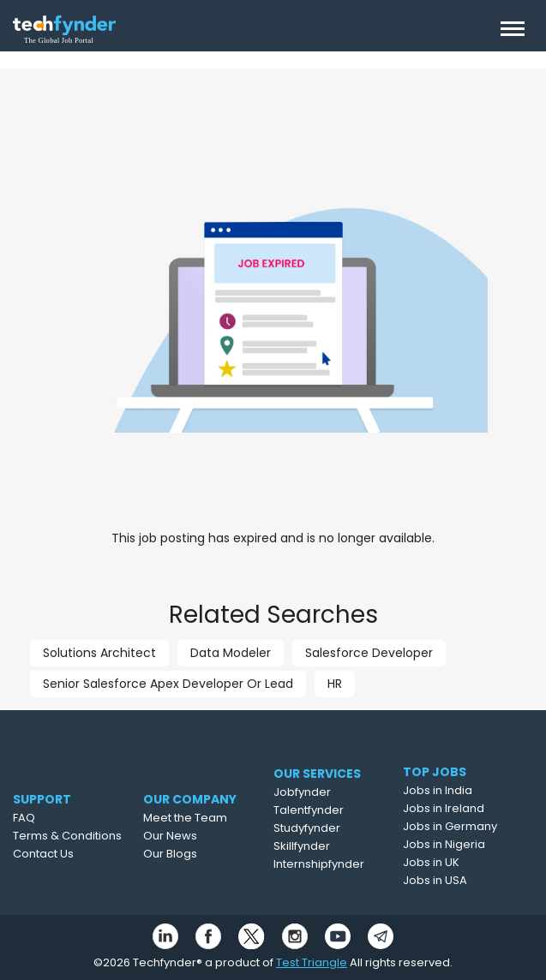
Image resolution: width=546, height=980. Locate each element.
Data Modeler (231, 653)
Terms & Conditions (78, 836)
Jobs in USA (449, 880)
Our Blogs (188, 854)
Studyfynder (326, 828)
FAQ (34, 818)
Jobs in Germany (464, 826)
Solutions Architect (99, 653)
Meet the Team (203, 818)
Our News (188, 836)
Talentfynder (327, 810)
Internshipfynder (338, 864)
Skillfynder (321, 846)
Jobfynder (321, 792)
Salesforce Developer (369, 653)
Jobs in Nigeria (458, 844)
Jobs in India (451, 790)
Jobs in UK (445, 862)
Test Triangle (312, 962)
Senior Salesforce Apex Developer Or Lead (168, 684)
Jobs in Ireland (457, 808)
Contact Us (54, 854)
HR (335, 684)
